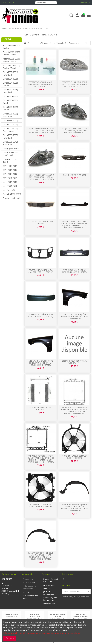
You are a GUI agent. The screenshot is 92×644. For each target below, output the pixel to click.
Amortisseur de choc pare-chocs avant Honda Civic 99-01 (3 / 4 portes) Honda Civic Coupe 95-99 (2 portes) (74, 225)
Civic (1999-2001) (10, 120)
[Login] (77, 15)
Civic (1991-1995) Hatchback (10, 91)
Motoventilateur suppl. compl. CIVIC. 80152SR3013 (41, 505)
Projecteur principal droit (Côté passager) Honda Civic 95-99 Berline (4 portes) (74, 84)
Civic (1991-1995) (10, 79)
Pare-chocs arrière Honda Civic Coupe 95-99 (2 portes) (41, 316)
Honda (7, 39)
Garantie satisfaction (34, 615)
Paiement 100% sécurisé (58, 615)
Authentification (29, 582)
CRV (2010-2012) (10, 178)
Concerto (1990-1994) (10, 161)
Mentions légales (50, 585)
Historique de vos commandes (30, 587)
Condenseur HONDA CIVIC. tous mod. (41, 408)
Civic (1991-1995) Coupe (10, 84)
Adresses (27, 592)
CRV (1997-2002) (10, 166)
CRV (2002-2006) (10, 170)
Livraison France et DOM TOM (50, 580)
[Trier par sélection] (75, 43)
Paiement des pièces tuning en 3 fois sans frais (50, 597)
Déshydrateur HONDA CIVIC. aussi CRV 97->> (74, 362)
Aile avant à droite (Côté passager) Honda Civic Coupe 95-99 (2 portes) (74, 317)
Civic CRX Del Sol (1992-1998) (10, 154)
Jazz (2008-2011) (10, 186)
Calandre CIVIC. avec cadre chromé (41, 223)
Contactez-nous (8, 2)
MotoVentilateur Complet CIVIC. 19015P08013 (74, 457)
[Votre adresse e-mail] (73, 592)
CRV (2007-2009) (10, 174)
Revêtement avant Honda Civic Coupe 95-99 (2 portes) (41, 271)
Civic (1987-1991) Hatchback (10, 73)
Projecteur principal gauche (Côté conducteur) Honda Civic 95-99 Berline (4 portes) (41, 131)
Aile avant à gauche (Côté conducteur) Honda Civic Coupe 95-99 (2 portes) (41, 363)
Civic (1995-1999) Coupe (10, 108)
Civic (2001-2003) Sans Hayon (10, 130)
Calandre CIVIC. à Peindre (74, 175)
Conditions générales (47, 590)
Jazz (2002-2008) (10, 182)
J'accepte (10, 638)
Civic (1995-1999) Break (10, 102)
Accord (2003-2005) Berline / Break (11, 53)
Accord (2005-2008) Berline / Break (11, 60)
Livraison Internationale (80, 615)
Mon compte (28, 579)
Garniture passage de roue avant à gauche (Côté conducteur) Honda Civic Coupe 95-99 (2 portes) (41, 556)
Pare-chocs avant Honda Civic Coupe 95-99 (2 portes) (74, 271)
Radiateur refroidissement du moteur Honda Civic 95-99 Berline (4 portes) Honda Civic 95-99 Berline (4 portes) (41, 459)
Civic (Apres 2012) (11, 149)
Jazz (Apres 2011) (11, 190)
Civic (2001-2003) (10, 124)
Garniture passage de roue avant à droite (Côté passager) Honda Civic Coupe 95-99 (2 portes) (74, 507)
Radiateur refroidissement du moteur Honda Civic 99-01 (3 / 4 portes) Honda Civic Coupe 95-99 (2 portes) (74, 410)
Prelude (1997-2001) (12, 194)
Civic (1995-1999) (10, 96)
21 (87, 43)
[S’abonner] (88, 592)
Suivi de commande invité (31, 597)
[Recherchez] (55, 3)
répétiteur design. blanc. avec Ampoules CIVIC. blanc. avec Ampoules (41, 84)
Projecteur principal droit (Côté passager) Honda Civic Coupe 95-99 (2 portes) (74, 131)
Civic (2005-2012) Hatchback (10, 143)
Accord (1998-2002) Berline (11, 47)
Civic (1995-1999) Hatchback (10, 115)
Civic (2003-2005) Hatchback (10, 136)
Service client (11, 614)
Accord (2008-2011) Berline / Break (11, 67)
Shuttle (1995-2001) (12, 198)
